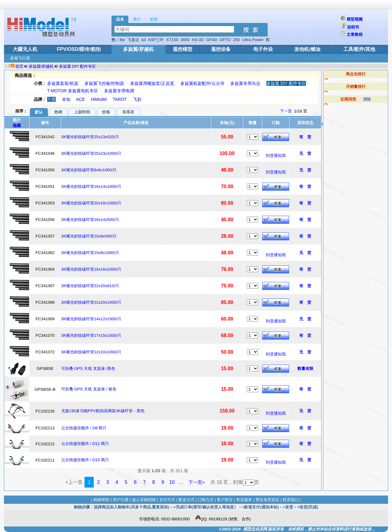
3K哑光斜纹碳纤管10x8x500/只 (89, 236)
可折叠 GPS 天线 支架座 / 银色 (89, 389)
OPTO (225, 40)
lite (122, 40)
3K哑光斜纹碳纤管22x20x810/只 (90, 286)
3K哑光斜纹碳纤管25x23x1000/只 (91, 153)
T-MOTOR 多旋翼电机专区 (73, 91)
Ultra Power (253, 40)
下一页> (197, 482)
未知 (66, 99)
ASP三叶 (156, 40)
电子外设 (263, 49)
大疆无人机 (25, 49)
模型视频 (355, 19)
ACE (81, 99)
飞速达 (133, 40)
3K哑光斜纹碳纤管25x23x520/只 (90, 137)
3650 (185, 40)
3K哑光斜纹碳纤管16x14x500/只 (90, 220)
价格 (106, 112)
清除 (367, 99)
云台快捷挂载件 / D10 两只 (85, 460)
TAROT (120, 99)
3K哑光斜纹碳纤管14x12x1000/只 (91, 319)
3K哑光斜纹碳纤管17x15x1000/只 (91, 335)
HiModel (99, 99)
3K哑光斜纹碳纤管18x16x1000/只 (91, 269)
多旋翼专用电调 (119, 91)
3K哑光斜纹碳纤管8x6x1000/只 (89, 170)
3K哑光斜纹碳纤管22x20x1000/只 (91, 302)
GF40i (212, 40)
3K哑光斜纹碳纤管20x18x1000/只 (91, 203)
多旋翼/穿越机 (138, 49)
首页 (19, 66)
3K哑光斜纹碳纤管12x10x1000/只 (91, 352)
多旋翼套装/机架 (63, 83)
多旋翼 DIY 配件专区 (77, 66)
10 (172, 482)
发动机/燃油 (307, 49)
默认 (39, 112)
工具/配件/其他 (359, 49)
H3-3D (198, 40)
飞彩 (137, 99)
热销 (58, 112)
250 (236, 40)
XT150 (172, 40)
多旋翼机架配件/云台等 (202, 83)
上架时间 (82, 112)
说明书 (353, 27)
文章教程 (355, 34)
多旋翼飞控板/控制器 (104, 83)
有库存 (128, 112)
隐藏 (17, 125)
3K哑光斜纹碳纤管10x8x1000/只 (90, 253)
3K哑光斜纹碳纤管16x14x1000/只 (91, 186)
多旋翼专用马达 (245, 83)
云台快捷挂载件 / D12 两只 (85, 444)
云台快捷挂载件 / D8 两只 (84, 428)
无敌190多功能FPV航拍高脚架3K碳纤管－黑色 (103, 411)
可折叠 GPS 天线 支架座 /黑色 (88, 369)
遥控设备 (221, 49)
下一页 (286, 111)
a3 (143, 40)
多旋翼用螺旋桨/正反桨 (152, 83)
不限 (51, 99)
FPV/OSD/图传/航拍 (79, 49)
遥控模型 (183, 49)
